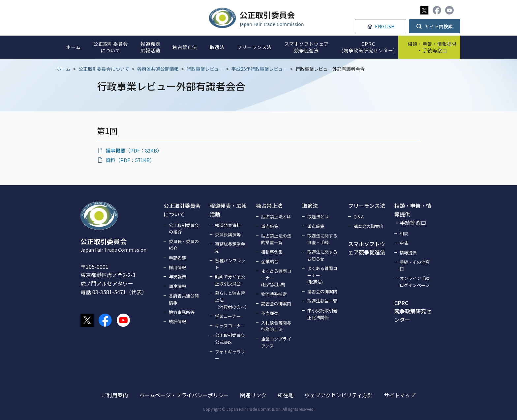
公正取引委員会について (104, 69)
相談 (404, 233)
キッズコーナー (230, 326)
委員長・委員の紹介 (184, 245)
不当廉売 (270, 313)
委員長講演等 (228, 234)
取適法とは (318, 217)
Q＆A (359, 217)
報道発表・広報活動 (228, 210)
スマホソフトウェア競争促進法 (367, 248)
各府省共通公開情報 (158, 69)
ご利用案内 (115, 395)
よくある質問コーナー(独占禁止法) (276, 278)
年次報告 (177, 277)
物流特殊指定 (274, 294)
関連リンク (253, 395)
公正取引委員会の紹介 (184, 229)
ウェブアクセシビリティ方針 (339, 395)
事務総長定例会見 (230, 247)
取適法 (310, 206)
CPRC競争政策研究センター (413, 311)
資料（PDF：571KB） (130, 160)
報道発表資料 (228, 225)
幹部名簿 (177, 258)
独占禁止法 (269, 206)
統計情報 (177, 321)
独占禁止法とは (276, 217)
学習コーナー (228, 316)
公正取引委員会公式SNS (230, 339)
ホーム (64, 69)
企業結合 (270, 261)
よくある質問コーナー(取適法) (322, 275)
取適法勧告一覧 (322, 301)
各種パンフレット (230, 264)
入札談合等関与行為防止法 (276, 326)
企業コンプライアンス (276, 342)
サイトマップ (400, 395)
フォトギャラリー (230, 355)
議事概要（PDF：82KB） (134, 150)
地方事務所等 (182, 312)
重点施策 (270, 226)
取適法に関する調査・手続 (322, 239)
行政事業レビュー (205, 69)
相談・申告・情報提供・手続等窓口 (413, 214)
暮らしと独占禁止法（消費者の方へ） (231, 300)
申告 (404, 243)
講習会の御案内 (276, 304)
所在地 (286, 395)
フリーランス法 (367, 206)
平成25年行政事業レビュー (259, 69)
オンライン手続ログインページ (415, 282)
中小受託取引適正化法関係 (322, 314)
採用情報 (177, 267)
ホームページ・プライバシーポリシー (184, 395)
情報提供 (408, 252)
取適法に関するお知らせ (322, 255)
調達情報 (177, 286)
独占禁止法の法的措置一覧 (276, 239)
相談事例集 (272, 252)
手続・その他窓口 (415, 266)
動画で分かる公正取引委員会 (230, 280)
